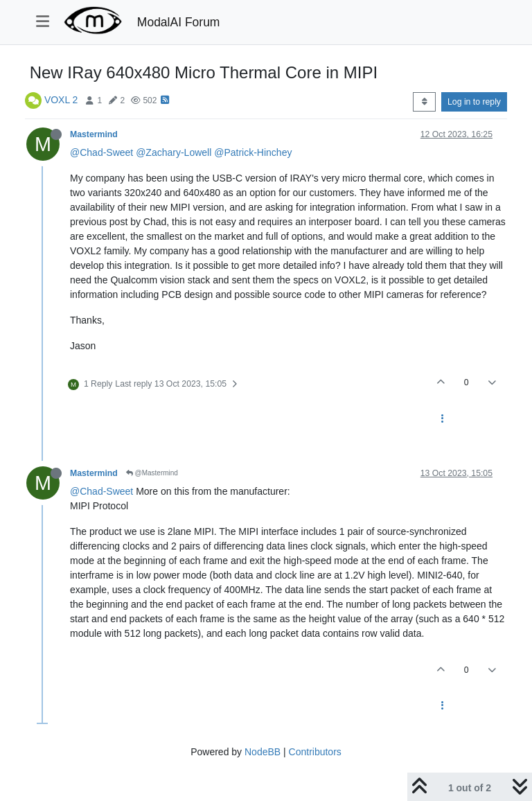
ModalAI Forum (179, 22)
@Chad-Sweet (101, 152)
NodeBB (263, 752)
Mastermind (94, 134)
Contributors (315, 752)
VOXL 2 (61, 100)
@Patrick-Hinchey (253, 152)
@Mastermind (152, 473)
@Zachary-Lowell (174, 152)
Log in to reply (474, 102)
